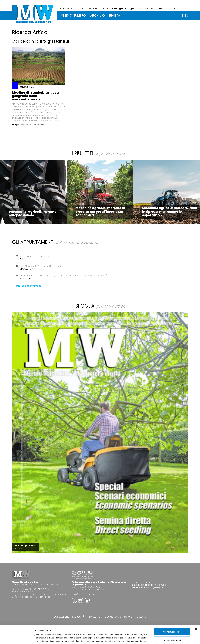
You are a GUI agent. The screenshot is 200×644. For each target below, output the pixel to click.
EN (186, 16)
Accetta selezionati (172, 623)
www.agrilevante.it (155, 587)
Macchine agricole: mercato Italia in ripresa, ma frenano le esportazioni (170, 212)
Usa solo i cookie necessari (172, 631)
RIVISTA (115, 16)
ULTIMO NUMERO (73, 16)
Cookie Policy (117, 631)
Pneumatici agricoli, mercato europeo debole (33, 213)
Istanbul (33, 125)
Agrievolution (23, 125)
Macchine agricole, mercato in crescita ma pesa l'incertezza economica (100, 212)
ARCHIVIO (97, 16)
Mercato (41, 125)
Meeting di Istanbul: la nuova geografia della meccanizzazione (35, 96)
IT (182, 16)
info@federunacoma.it (23, 592)
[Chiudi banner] (196, 612)
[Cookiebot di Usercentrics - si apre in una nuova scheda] (17, 639)
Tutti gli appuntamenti (29, 286)
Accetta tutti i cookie (172, 615)
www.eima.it (160, 585)
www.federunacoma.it (83, 594)
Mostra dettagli (134, 639)
